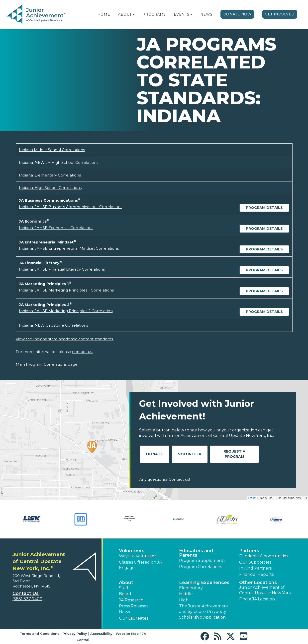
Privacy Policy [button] (75, 634)
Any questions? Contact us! (164, 479)
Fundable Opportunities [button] (264, 556)
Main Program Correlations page (47, 364)
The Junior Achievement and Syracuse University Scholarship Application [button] (204, 612)
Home (104, 14)
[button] (133, 14)
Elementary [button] (191, 588)
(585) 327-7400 (27, 599)
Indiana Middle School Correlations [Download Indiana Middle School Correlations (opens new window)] (52, 150)
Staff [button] (124, 588)
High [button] (184, 600)
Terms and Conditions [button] (40, 634)
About (125, 14)
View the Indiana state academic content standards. (65, 339)
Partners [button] (249, 551)
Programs (154, 14)
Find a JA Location (257, 599)
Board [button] (125, 594)
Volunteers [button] (132, 551)
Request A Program (234, 454)
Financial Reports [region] (256, 574)
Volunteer (190, 454)
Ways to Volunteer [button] (138, 556)
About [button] (126, 583)
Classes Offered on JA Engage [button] (140, 565)
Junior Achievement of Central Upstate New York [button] (265, 590)
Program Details (264, 208)
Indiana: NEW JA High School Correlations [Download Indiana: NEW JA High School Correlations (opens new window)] (59, 162)
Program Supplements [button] (202, 560)
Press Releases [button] (134, 606)
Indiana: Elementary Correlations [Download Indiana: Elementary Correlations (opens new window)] (50, 175)
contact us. (82, 352)
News (206, 14)
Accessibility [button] (101, 634)
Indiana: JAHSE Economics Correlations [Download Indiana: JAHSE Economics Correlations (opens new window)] (56, 228)
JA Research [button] (131, 600)
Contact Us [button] (26, 593)
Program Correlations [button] (201, 567)
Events (182, 14)
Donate (154, 454)
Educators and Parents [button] (196, 553)
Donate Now (237, 14)
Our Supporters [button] (255, 562)
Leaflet (252, 498)
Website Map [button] (127, 634)
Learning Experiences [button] (204, 583)
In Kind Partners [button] (255, 568)
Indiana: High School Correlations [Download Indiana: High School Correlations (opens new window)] (50, 188)
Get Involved (280, 14)
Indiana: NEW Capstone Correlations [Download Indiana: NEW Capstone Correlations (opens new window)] (53, 325)
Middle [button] (186, 594)
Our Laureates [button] (134, 618)
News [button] (124, 612)
